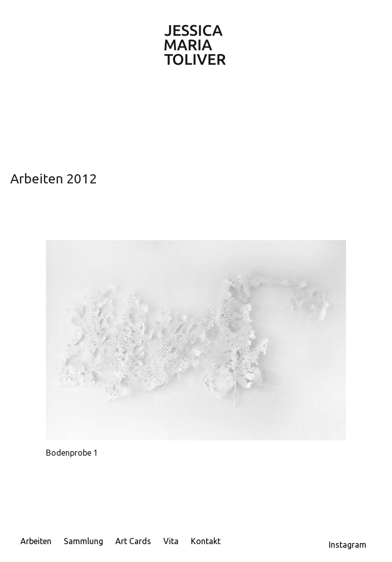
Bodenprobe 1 (72, 453)
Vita (171, 541)
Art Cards (133, 541)
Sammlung (83, 541)
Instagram (348, 545)
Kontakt (206, 541)
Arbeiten (36, 541)
